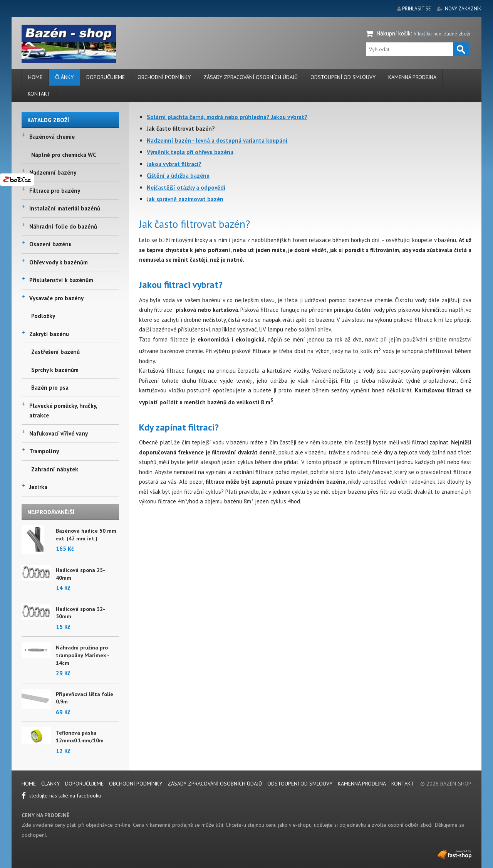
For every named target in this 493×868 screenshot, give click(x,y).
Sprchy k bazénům (55, 370)
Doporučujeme (106, 77)
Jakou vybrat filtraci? (174, 164)
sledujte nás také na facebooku (61, 796)
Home (35, 77)
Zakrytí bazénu (49, 334)
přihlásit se (417, 9)
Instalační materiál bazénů (65, 208)
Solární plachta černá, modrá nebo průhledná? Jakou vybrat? (227, 117)
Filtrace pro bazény (55, 191)
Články (64, 77)
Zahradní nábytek (55, 469)
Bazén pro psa (50, 388)
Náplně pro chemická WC (64, 155)
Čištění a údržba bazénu (178, 176)
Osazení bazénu (50, 244)
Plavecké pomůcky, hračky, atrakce (63, 411)
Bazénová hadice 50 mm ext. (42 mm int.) (86, 535)
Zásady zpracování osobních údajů (251, 77)
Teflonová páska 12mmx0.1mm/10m (80, 737)
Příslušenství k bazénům (61, 280)
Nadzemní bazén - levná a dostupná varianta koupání (217, 140)
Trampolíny (44, 451)
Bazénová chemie (52, 137)
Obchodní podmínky (164, 77)
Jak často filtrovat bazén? (181, 129)
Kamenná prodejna (412, 77)
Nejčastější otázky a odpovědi (186, 188)
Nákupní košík (394, 33)
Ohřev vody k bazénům (59, 262)
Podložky (43, 316)
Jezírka (38, 487)
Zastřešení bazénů (55, 352)
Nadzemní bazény (53, 172)
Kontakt (39, 94)
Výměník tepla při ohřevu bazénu (190, 152)
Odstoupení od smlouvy (343, 77)
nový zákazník (463, 9)
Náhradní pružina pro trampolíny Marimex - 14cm (82, 655)
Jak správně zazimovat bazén (185, 199)
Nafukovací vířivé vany (59, 433)
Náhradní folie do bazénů (63, 226)
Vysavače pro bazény (56, 298)
